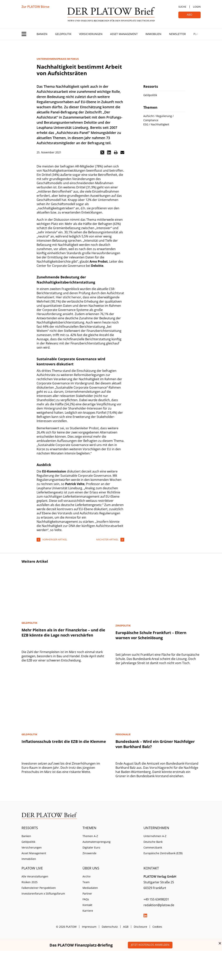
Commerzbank (153, 847)
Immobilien (153, 34)
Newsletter (177, 34)
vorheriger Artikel (55, 539)
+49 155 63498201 (156, 899)
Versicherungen (91, 34)
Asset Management (124, 34)
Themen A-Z (90, 836)
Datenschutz (110, 927)
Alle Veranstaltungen (35, 876)
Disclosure (140, 927)
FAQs (86, 899)
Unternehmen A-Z (155, 836)
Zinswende (89, 853)
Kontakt (87, 905)
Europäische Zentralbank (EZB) (163, 853)
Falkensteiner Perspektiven (39, 888)
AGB (126, 927)
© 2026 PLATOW (66, 927)
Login (197, 7)
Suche (182, 7)
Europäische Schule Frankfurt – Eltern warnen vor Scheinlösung (151, 635)
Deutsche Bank (153, 842)
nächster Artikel (107, 539)
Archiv (87, 876)
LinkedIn (145, 915)
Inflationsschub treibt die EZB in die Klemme (64, 741)
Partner (87, 894)
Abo (190, 15)
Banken (42, 34)
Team (86, 882)
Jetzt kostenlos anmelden (150, 945)
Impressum (89, 927)
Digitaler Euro (91, 847)
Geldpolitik (63, 34)
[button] (102, 152)
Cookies (157, 927)
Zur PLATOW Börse (35, 7)
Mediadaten (90, 888)
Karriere (88, 911)
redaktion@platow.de (159, 905)
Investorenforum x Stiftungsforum (43, 894)
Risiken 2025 (30, 882)
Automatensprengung (97, 842)
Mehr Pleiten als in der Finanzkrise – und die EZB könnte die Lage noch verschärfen (63, 633)
